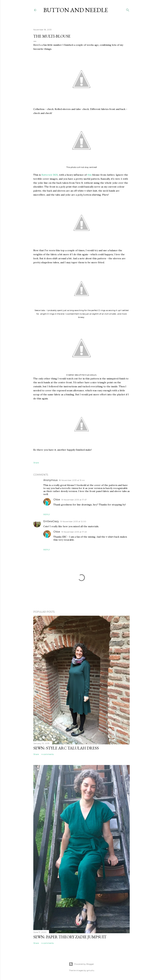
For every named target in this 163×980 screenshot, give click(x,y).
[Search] (128, 9)
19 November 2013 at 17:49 (74, 532)
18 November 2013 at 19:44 (72, 480)
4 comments (48, 754)
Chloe (57, 500)
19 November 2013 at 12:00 (73, 521)
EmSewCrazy (51, 521)
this (90, 175)
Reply (47, 514)
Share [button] (36, 463)
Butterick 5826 (50, 175)
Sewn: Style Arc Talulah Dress (66, 748)
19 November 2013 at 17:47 (74, 500)
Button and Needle (76, 10)
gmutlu (90, 970)
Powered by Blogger (81, 964)
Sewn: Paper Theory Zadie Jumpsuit (70, 937)
